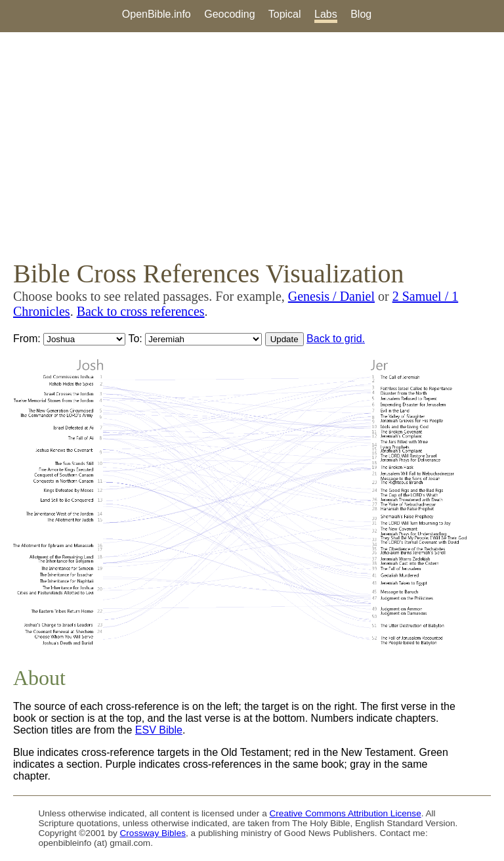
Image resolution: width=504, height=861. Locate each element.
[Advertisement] (252, 145)
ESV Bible (159, 730)
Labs (326, 14)
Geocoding (229, 14)
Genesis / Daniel (331, 296)
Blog (361, 14)
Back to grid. (336, 339)
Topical (285, 14)
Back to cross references (141, 311)
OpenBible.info (157, 14)
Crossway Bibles (153, 833)
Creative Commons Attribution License (346, 813)
